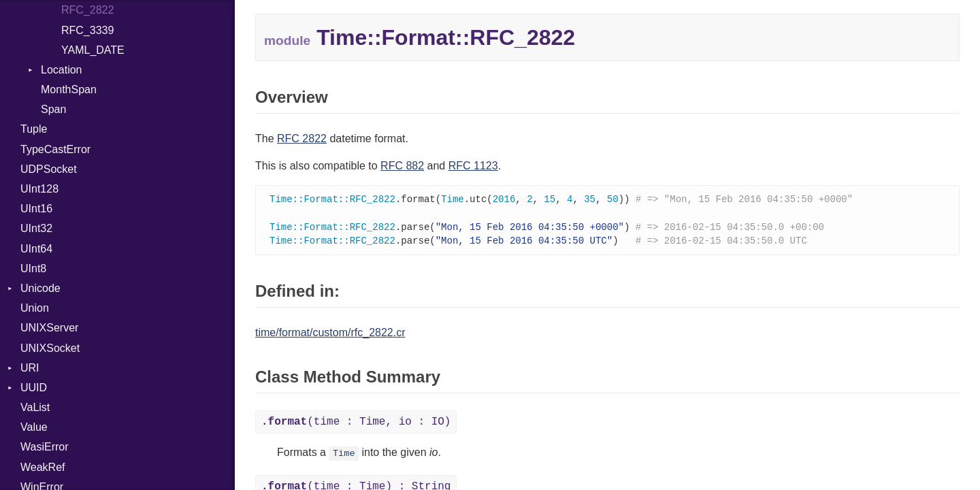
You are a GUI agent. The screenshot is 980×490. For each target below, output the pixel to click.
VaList (35, 407)
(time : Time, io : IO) (356, 425)
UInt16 (36, 209)
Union (35, 308)
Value (34, 427)
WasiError (45, 447)
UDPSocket (49, 169)
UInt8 (33, 268)
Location (62, 70)
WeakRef (43, 467)
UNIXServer (49, 328)
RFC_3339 (87, 30)
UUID (34, 388)
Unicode (40, 288)
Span (53, 109)
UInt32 (36, 228)
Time (344, 456)
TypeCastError (55, 149)
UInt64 (36, 249)
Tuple (34, 129)
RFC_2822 (87, 10)
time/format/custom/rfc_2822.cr (330, 335)
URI (30, 368)
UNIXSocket (50, 348)
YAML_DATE (93, 50)
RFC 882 (402, 166)
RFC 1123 (473, 166)
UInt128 (39, 189)
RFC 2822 (302, 138)
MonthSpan (69, 89)
